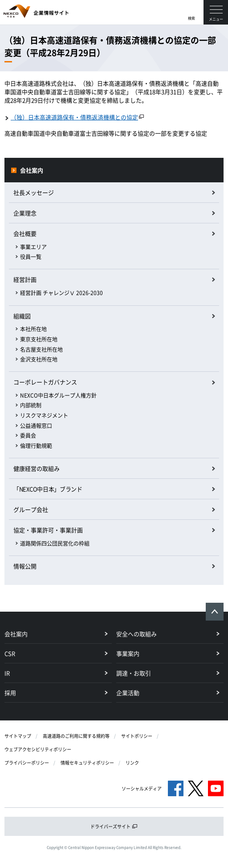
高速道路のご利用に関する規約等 (76, 736)
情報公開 (25, 566)
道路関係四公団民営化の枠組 (55, 543)
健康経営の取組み (37, 468)
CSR (10, 653)
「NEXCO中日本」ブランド (48, 489)
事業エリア (33, 247)
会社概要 (25, 233)
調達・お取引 (134, 673)
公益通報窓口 (36, 426)
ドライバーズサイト (114, 826)
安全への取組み (136, 634)
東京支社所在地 (39, 339)
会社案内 (32, 170)
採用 (10, 693)
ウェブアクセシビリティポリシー (38, 749)
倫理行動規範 (36, 446)
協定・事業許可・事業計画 (48, 530)
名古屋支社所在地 (41, 350)
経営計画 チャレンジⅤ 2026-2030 (61, 293)
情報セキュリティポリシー (87, 763)
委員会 (28, 436)
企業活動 (128, 693)
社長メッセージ (34, 192)
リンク (132, 763)
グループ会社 (31, 509)
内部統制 (31, 405)
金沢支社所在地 (39, 359)
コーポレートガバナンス (45, 382)
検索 (191, 18)
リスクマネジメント (44, 415)
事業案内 (128, 653)
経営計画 (25, 279)
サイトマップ (18, 736)
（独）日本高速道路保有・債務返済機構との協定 (74, 117)
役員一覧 (31, 257)
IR (7, 673)
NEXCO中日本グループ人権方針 (58, 395)
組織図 (22, 316)
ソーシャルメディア (142, 788)
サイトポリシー (137, 736)
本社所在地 (33, 329)
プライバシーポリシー (27, 763)
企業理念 (25, 213)
